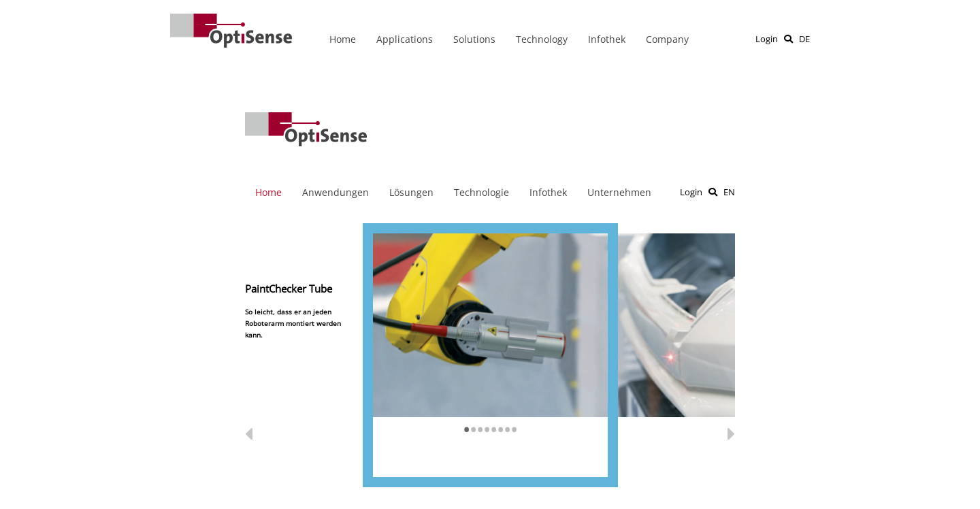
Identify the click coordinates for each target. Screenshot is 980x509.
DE (804, 39)
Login (767, 39)
